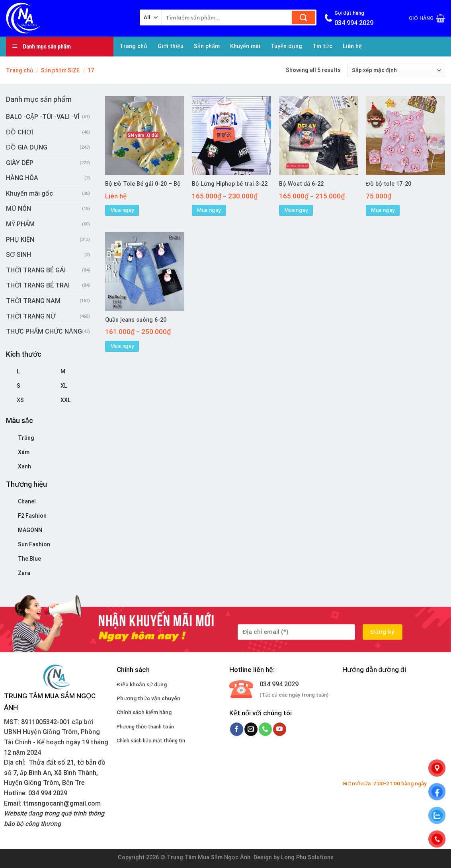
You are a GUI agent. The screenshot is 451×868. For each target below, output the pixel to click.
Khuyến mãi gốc (29, 193)
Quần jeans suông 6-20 (136, 320)
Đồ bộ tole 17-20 (388, 184)
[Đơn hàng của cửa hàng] (396, 70)
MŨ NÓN (19, 209)
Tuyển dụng (286, 46)
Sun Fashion (34, 544)
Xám (24, 452)
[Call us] (265, 729)
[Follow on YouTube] (280, 729)
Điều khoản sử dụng (142, 684)
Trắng (26, 438)
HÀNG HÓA (22, 178)
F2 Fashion (32, 516)
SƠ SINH (19, 255)
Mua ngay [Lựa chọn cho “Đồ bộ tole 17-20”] (383, 210)
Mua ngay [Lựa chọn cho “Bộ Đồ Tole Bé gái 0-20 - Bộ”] (122, 210)
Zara (24, 573)
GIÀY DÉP (20, 163)
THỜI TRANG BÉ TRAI (38, 285)
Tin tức (322, 46)
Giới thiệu (171, 46)
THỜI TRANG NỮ (31, 316)
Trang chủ (133, 46)
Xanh (24, 466)
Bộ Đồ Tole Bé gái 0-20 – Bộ (143, 184)
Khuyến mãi (245, 46)
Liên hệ (352, 46)
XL (64, 386)
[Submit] (304, 17)
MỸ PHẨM (20, 224)
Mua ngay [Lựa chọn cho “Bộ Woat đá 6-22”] (296, 210)
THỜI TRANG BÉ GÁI (36, 270)
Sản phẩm (207, 46)
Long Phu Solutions (307, 857)
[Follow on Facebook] (237, 729)
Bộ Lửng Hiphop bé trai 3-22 (230, 184)
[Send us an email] (251, 729)
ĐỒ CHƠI (20, 132)
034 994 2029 (279, 684)
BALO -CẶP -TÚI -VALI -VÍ (43, 117)
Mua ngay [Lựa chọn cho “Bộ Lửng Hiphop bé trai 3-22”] (209, 210)
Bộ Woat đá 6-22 (301, 184)
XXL (65, 400)
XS (20, 400)
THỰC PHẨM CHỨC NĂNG (44, 331)
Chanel (27, 501)
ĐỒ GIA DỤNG (27, 147)
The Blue (29, 559)
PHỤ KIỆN (20, 240)
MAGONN (30, 530)
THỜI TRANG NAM (33, 301)
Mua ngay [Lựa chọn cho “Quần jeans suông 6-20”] (122, 346)
